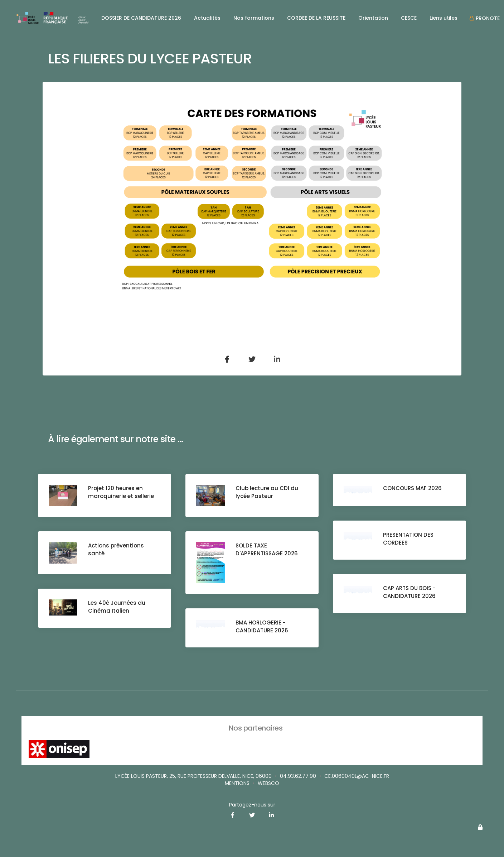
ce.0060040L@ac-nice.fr (357, 776)
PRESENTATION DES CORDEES (408, 539)
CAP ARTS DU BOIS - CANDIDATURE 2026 (409, 592)
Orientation (373, 18)
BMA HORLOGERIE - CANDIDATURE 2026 (262, 626)
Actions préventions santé (116, 549)
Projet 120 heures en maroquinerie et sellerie (121, 492)
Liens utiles (444, 18)
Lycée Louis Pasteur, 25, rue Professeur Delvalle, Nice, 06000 (193, 776)
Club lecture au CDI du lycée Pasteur (267, 492)
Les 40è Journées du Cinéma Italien (117, 607)
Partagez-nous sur (252, 805)
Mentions (237, 783)
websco (268, 783)
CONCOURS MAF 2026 (412, 488)
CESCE (409, 18)
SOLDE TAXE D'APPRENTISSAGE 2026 (267, 549)
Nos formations (254, 18)
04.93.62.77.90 (298, 776)
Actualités (207, 18)
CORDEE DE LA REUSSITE (316, 18)
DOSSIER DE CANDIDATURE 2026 (141, 18)
